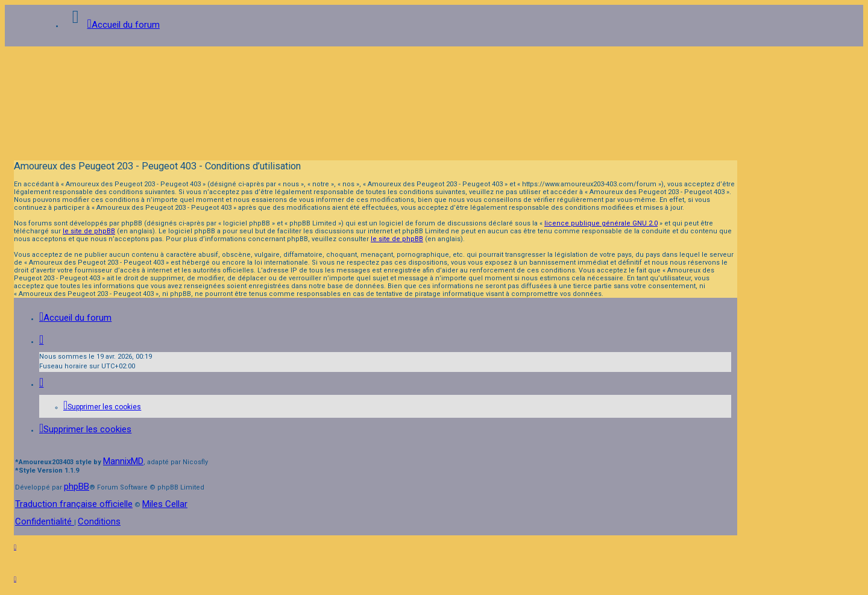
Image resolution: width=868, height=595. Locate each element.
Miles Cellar (165, 504)
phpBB (77, 486)
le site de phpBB (89, 231)
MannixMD (123, 461)
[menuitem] (102, 407)
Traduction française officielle (74, 504)
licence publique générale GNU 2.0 (601, 223)
